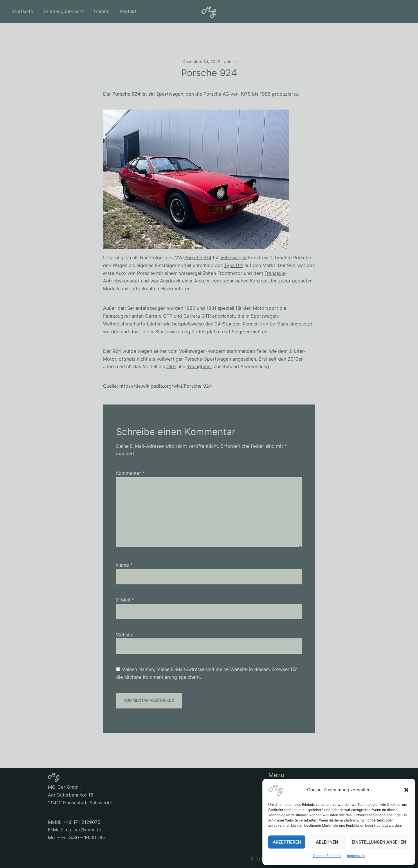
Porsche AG (216, 94)
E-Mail (125, 600)
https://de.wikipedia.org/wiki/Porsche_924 (166, 386)
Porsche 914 (198, 257)
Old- (171, 366)
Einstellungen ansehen (379, 842)
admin (230, 61)
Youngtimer (200, 366)
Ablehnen (327, 842)
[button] (406, 790)
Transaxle (275, 273)
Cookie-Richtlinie (327, 856)
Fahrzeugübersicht (64, 11)
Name (124, 565)
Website (125, 635)
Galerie (102, 11)
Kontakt (128, 11)
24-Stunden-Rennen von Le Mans (251, 324)
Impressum (356, 856)
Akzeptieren (287, 842)
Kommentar (130, 473)
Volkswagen (234, 257)
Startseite (22, 11)
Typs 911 (234, 265)
